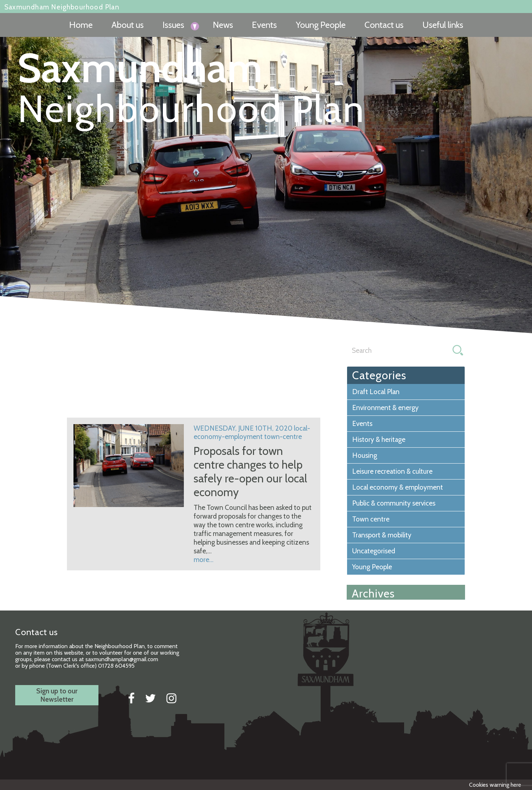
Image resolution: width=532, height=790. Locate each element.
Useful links (443, 25)
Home (81, 25)
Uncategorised (374, 551)
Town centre (371, 519)
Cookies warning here (495, 785)
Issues (173, 25)
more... (204, 560)
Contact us (384, 25)
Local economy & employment (398, 487)
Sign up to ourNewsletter (57, 695)
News (223, 25)
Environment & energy (385, 408)
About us (128, 25)
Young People (321, 25)
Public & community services (394, 503)
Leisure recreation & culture (392, 471)
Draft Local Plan (376, 392)
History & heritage (379, 440)
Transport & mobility (382, 535)
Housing (365, 455)
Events (264, 25)
